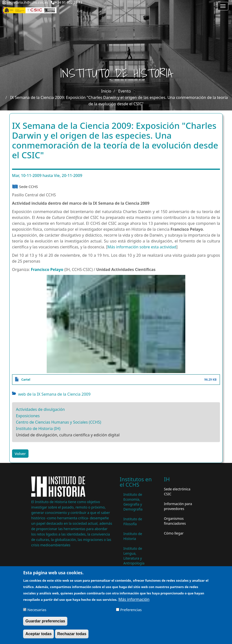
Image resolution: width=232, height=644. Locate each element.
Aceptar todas (38, 634)
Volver (20, 454)
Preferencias (131, 610)
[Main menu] (223, 6)
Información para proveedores (178, 506)
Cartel (26, 380)
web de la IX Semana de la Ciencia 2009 (54, 394)
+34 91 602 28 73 (69, 2)
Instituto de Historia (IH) (38, 429)
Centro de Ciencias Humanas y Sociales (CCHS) (59, 422)
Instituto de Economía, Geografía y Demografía (133, 502)
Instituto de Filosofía (133, 521)
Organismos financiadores (175, 521)
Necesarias (37, 610)
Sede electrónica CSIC (177, 491)
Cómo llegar (174, 533)
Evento (124, 91)
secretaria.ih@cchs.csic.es (28, 2)
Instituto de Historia (133, 536)
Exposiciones (28, 416)
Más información (134, 600)
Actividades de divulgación (40, 409)
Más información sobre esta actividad (142, 247)
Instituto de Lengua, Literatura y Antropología (134, 556)
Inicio (106, 91)
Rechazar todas (72, 634)
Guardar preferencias (45, 622)
